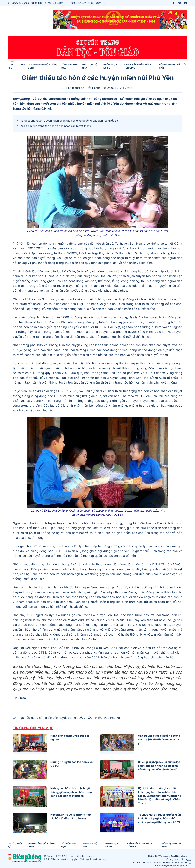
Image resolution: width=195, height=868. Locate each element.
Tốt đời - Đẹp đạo (69, 66)
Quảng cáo (172, 859)
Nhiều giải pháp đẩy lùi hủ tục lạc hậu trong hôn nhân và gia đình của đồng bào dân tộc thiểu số (159, 766)
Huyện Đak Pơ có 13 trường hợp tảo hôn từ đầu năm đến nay (71, 816)
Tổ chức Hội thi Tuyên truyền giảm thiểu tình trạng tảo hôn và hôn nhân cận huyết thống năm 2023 (160, 818)
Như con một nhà (90, 66)
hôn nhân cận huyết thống (58, 718)
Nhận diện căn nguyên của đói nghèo (70, 737)
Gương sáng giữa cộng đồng (43, 66)
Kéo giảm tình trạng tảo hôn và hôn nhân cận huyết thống (56, 126)
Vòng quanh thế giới (169, 66)
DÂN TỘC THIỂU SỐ (94, 718)
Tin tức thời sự (17, 66)
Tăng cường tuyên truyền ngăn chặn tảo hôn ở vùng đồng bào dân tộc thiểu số (69, 121)
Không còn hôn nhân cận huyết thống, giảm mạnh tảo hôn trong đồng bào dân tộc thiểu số (71, 792)
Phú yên (116, 718)
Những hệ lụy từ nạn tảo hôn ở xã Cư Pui (72, 764)
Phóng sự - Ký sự (110, 66)
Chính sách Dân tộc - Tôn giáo (138, 66)
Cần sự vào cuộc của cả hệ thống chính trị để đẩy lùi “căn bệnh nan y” (159, 739)
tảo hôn (31, 718)
